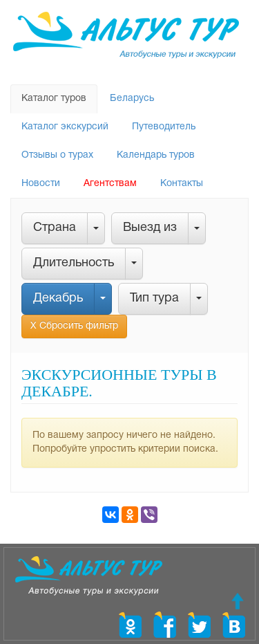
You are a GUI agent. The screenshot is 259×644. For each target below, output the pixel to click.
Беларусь (132, 99)
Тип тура (154, 298)
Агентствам (110, 184)
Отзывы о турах (57, 155)
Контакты (182, 184)
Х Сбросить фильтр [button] (74, 326)
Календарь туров (156, 155)
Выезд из (150, 228)
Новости (41, 184)
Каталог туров (54, 99)
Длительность (74, 263)
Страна (55, 228)
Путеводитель (164, 127)
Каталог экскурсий (65, 127)
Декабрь (58, 298)
